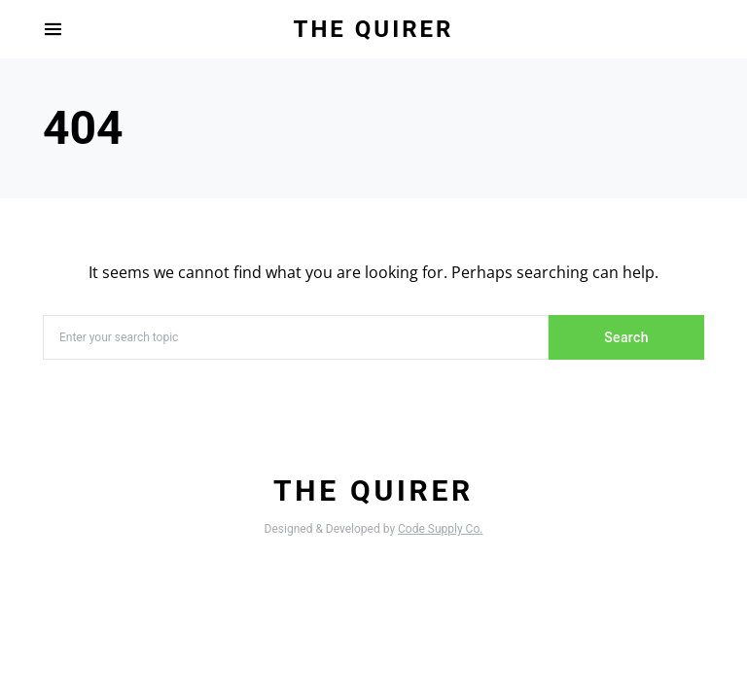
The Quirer (374, 29)
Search (626, 337)
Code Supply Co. (440, 529)
